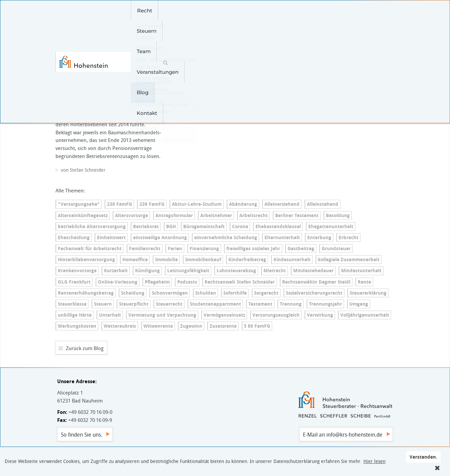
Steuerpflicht (134, 304)
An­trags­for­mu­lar (174, 215)
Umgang (359, 304)
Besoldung (338, 215)
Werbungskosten (77, 326)
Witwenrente (158, 326)
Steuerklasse (72, 304)
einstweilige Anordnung (160, 237)
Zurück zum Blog (85, 348)
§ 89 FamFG (257, 326)
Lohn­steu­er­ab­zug (236, 271)
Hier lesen (374, 461)
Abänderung (243, 204)
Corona (240, 226)
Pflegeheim (157, 282)
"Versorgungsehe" (79, 204)
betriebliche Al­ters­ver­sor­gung (92, 226)
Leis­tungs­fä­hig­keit (188, 271)
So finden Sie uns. (82, 435)
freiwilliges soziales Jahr (253, 249)
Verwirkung (320, 315)
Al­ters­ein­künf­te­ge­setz (83, 215)
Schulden (206, 293)
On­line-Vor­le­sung (118, 282)
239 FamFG (152, 204)
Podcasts (187, 282)
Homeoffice (135, 260)
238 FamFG (120, 204)
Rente (364, 282)
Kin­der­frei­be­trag (247, 260)
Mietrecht (275, 271)
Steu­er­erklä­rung (368, 293)
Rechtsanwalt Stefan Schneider (240, 282)
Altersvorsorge (132, 215)
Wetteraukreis (120, 326)
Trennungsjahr (325, 304)
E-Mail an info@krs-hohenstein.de (343, 435)
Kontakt (300, 11)
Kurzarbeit (116, 271)
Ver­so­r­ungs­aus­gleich (276, 315)
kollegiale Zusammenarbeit (349, 260)
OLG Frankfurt (74, 282)
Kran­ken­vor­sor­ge (77, 271)
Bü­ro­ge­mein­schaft (204, 226)
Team (195, 11)
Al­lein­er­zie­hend (282, 204)
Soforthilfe (235, 293)
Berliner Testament (297, 215)
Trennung (291, 304)
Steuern (166, 11)
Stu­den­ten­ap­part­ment (215, 304)
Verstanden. (423, 457)
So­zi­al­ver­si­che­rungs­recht (314, 293)
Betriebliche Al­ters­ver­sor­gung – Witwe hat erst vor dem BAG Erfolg (108, 71)
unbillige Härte (75, 315)
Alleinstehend (323, 204)
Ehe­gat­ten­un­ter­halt (331, 226)
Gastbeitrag (301, 249)
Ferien (175, 249)
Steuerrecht (169, 304)
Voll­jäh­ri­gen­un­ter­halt (365, 315)
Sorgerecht (266, 293)
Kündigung (147, 271)
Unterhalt (110, 315)
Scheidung (133, 293)
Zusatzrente (223, 326)
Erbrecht (349, 237)
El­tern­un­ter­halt (282, 237)
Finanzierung (204, 249)
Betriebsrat (146, 226)
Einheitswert (111, 237)
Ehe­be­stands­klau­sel (278, 226)
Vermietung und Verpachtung (162, 315)
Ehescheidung (74, 237)
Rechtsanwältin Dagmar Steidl (316, 282)
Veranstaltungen (234, 11)
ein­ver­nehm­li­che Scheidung (226, 237)
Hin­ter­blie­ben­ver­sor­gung (86, 260)
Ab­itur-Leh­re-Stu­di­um (197, 204)
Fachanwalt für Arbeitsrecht (90, 249)
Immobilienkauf (203, 260)
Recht (137, 11)
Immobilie (166, 260)
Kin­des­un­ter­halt (292, 260)
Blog (273, 11)
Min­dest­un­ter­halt (361, 271)
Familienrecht (145, 249)
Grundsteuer (336, 249)
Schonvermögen (170, 293)
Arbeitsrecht (254, 215)
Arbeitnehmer (216, 215)
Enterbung (319, 237)
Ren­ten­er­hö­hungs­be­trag (86, 293)
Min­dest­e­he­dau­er (313, 271)
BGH (171, 226)
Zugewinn (191, 326)
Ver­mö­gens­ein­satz (224, 315)
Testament (260, 304)
